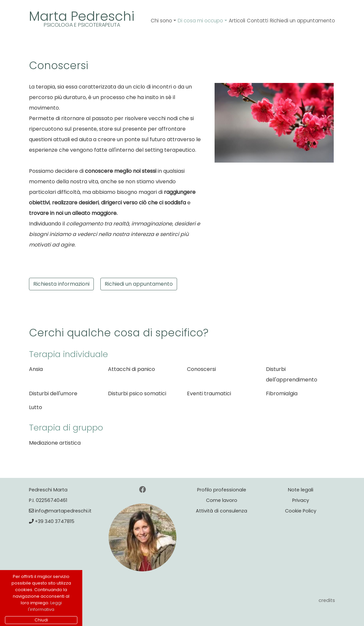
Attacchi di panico (131, 369)
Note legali (301, 490)
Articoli (237, 21)
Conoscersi (201, 369)
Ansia (36, 369)
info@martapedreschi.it (60, 511)
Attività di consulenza (221, 511)
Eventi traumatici (209, 393)
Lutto (36, 407)
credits (327, 600)
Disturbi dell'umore (53, 393)
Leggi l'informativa (45, 606)
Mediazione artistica (55, 443)
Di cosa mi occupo (200, 21)
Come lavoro (222, 500)
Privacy (301, 500)
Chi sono (161, 21)
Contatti (258, 21)
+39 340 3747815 (52, 521)
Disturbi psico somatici (137, 393)
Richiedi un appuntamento (302, 21)
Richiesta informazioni (61, 284)
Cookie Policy (301, 511)
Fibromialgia (282, 393)
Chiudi (41, 620)
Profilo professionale (222, 490)
